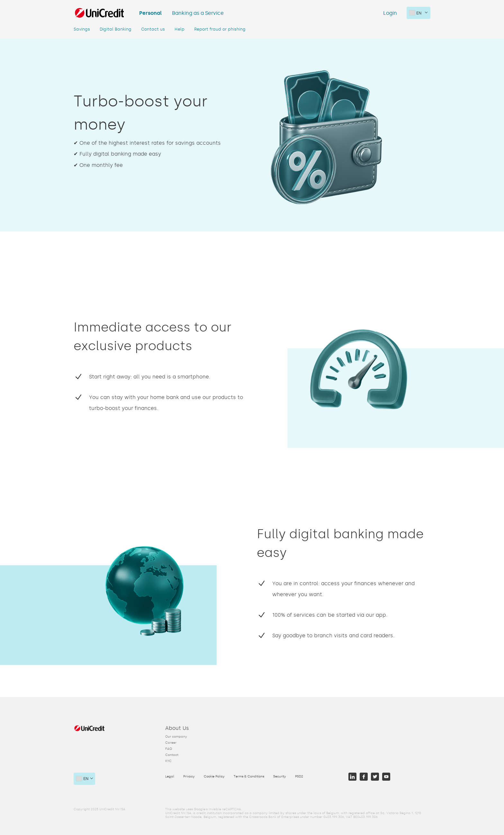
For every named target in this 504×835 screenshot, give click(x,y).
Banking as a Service (198, 13)
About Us (177, 728)
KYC (168, 761)
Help (180, 29)
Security (280, 776)
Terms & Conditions (249, 776)
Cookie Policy (214, 776)
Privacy (189, 776)
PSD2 (299, 776)
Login (390, 13)
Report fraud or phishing (220, 29)
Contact (172, 755)
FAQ (169, 749)
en (415, 13)
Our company (176, 737)
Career (171, 743)
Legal (170, 776)
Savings (82, 29)
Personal (150, 13)
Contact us (153, 29)
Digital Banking (116, 29)
